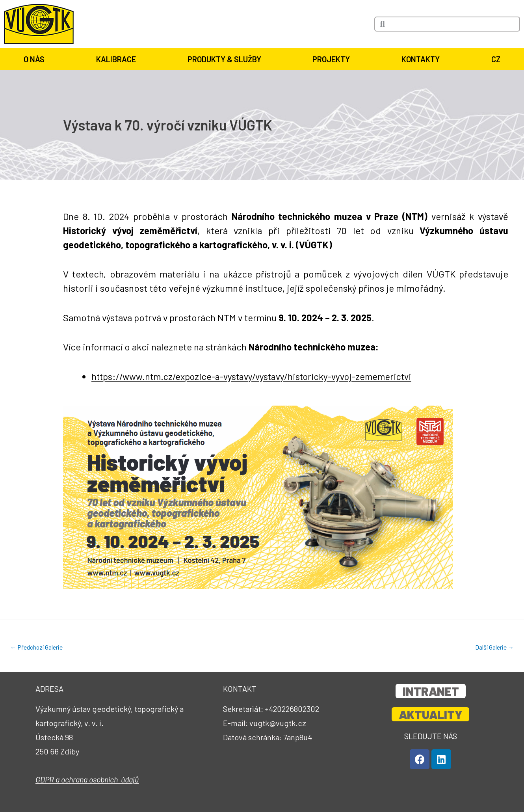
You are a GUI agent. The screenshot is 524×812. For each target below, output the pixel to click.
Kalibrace (118, 59)
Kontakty (423, 59)
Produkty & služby (226, 59)
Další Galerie (494, 647)
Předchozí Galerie (37, 647)
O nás (36, 59)
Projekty (333, 59)
